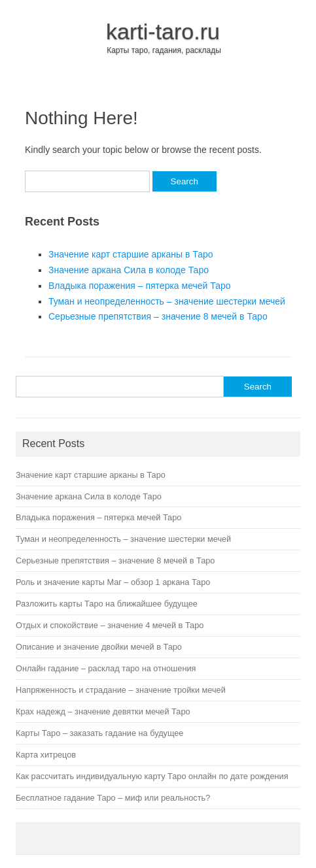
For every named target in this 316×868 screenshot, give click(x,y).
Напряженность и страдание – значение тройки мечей (121, 690)
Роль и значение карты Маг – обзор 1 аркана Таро (113, 582)
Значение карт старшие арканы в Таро (131, 254)
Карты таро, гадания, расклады (164, 50)
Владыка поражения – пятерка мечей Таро (140, 286)
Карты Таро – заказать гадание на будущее (99, 733)
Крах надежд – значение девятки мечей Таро (103, 711)
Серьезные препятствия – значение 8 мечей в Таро (158, 316)
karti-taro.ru (163, 31)
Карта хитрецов (46, 755)
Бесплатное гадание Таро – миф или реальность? (113, 798)
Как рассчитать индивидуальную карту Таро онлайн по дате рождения (152, 776)
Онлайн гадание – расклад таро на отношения (106, 668)
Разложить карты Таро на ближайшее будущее (107, 604)
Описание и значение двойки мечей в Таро (99, 647)
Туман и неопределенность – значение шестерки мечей (167, 301)
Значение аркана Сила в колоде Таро (129, 270)
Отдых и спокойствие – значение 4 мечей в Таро (110, 625)
